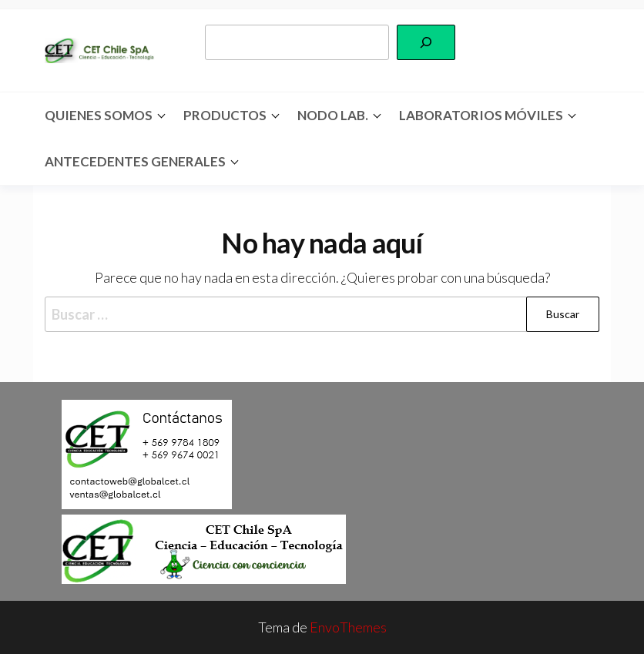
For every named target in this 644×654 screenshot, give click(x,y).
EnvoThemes (348, 627)
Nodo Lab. (333, 115)
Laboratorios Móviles (481, 115)
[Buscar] (426, 42)
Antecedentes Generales (135, 161)
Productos (225, 115)
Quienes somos (99, 115)
